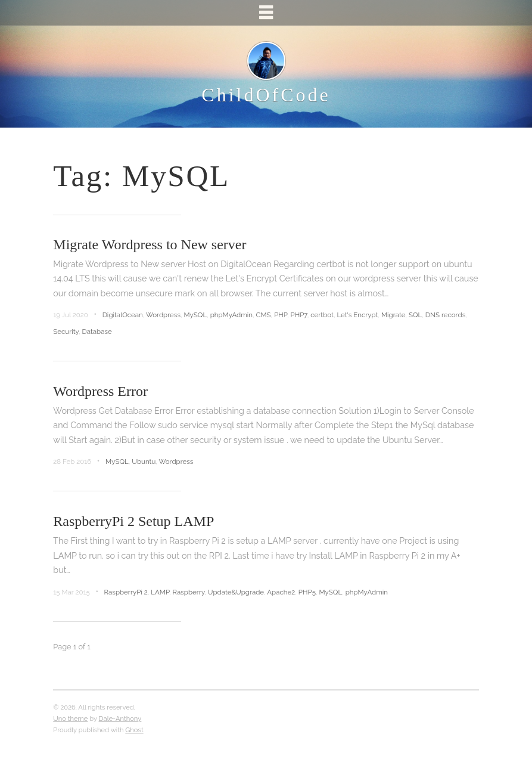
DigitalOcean (123, 315)
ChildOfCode (266, 95)
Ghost (134, 730)
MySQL (196, 315)
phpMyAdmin (231, 315)
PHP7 (298, 315)
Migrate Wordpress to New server (150, 244)
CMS (264, 315)
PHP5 (307, 592)
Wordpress (163, 315)
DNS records (445, 315)
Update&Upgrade (236, 592)
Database (97, 332)
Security (66, 332)
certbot (322, 315)
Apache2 (281, 592)
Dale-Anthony (120, 719)
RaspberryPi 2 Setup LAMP (133, 521)
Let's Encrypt (357, 315)
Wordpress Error (100, 391)
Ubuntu (144, 462)
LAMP (160, 592)
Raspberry (189, 592)
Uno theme (70, 719)
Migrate (393, 315)
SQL (415, 315)
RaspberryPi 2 (126, 592)
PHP (281, 315)
